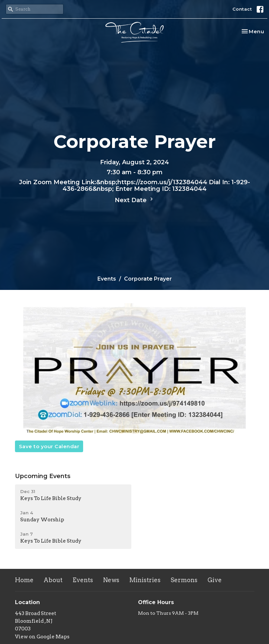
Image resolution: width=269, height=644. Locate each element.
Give (215, 580)
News (111, 580)
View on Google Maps (42, 637)
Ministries (145, 580)
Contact (242, 9)
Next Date (135, 200)
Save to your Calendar (49, 446)
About (53, 580)
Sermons (184, 580)
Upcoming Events (43, 476)
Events (107, 279)
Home (24, 580)
